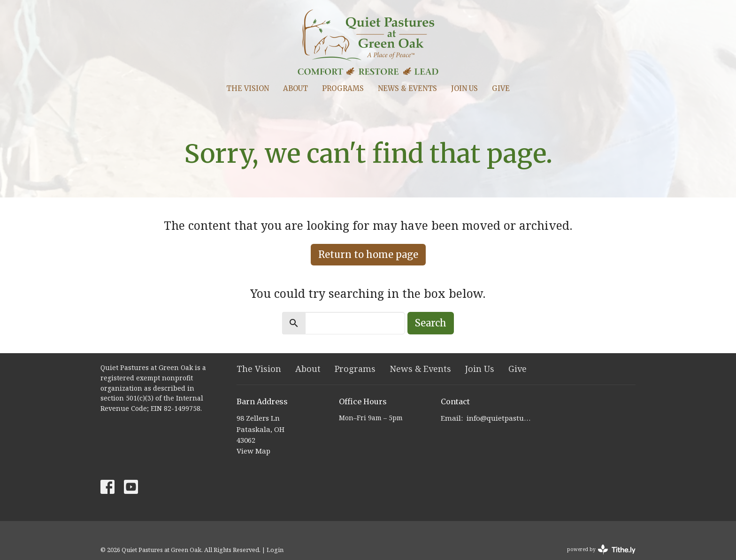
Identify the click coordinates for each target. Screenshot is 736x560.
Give (501, 88)
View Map (253, 451)
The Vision (248, 88)
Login (275, 550)
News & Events (407, 88)
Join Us (464, 88)
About (295, 88)
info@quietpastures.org (500, 418)
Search (431, 323)
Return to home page (368, 254)
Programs (343, 88)
